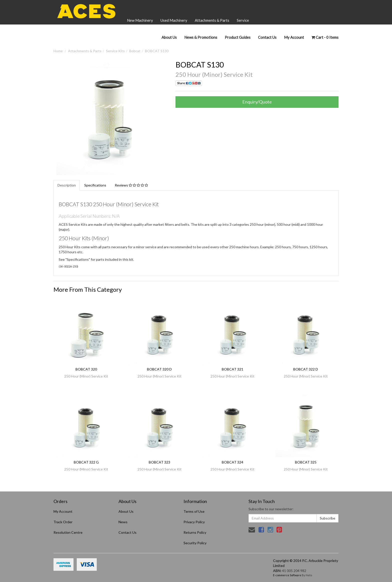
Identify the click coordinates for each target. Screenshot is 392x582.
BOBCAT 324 (232, 462)
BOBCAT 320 (86, 369)
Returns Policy (195, 532)
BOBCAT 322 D (306, 369)
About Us (169, 37)
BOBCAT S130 (157, 51)
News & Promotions (201, 37)
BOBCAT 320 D (159, 369)
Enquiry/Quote (257, 102)
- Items (325, 37)
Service (243, 20)
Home (58, 51)
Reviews (131, 185)
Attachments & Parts (212, 20)
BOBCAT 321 (232, 369)
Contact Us (267, 37)
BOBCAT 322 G (86, 462)
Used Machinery (174, 20)
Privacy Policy (194, 522)
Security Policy (195, 543)
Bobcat (135, 51)
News (123, 522)
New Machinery (140, 20)
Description (67, 185)
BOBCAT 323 (159, 462)
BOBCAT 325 (306, 462)
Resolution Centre (68, 532)
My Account (63, 511)
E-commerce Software (287, 575)
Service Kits (115, 51)
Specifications (95, 185)
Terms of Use (194, 511)
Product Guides (238, 37)
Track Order (63, 522)
